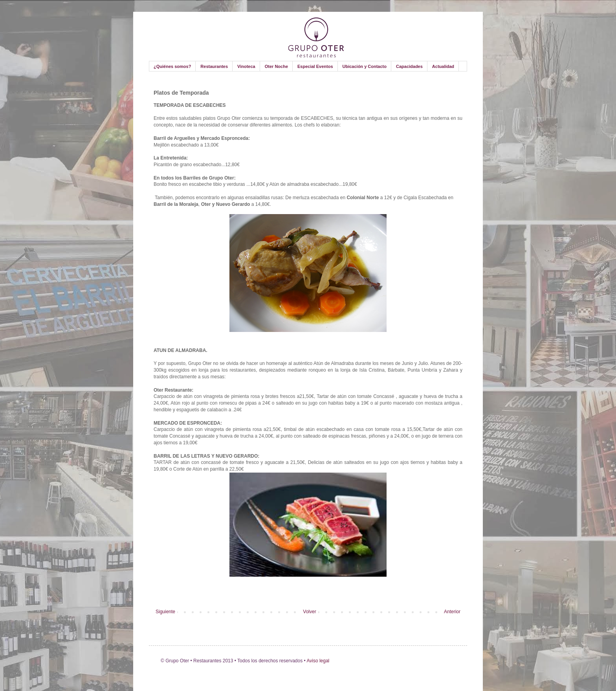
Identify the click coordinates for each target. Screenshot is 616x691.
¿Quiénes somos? (172, 66)
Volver (309, 612)
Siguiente (165, 612)
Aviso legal (318, 661)
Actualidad (443, 66)
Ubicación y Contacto (365, 66)
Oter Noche (276, 66)
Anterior (452, 612)
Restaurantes (214, 66)
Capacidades (409, 66)
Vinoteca (246, 66)
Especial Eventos (315, 66)
